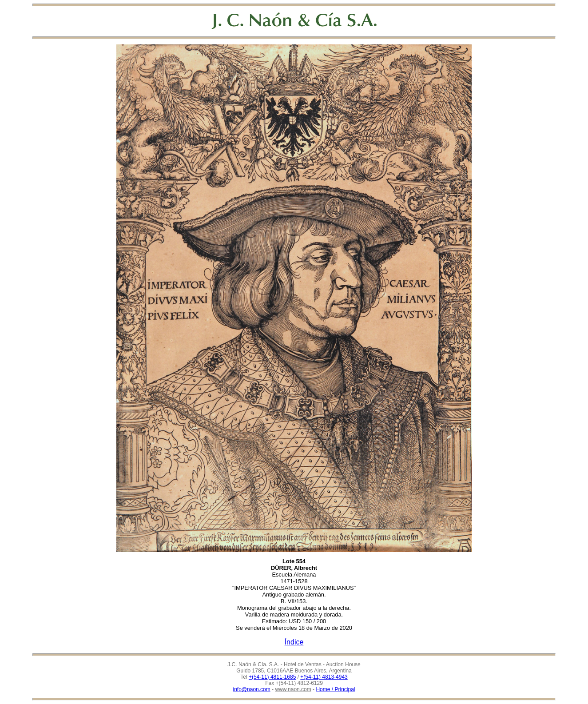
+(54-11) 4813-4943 (324, 677)
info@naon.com (252, 689)
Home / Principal (335, 689)
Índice (294, 642)
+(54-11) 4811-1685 (272, 677)
